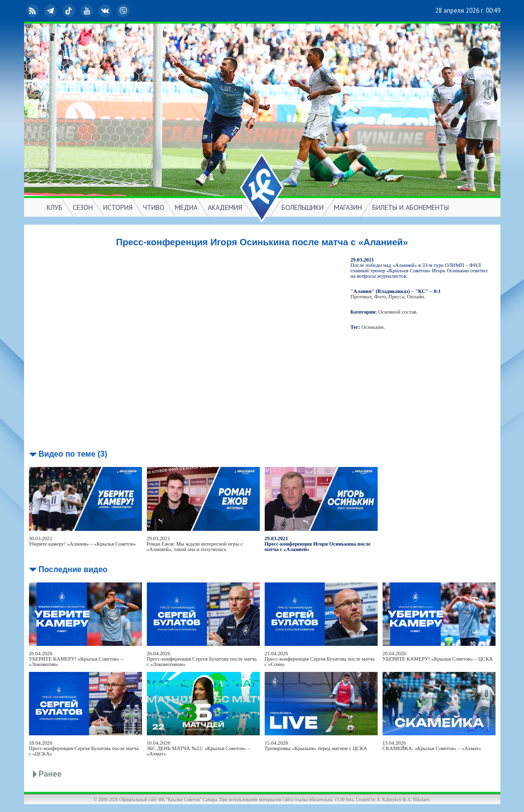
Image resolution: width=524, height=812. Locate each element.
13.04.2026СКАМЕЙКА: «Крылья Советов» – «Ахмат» (432, 746)
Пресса (396, 297)
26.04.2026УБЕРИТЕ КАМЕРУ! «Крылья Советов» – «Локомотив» (76, 659)
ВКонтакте (106, 11)
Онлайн (415, 297)
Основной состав (397, 312)
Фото (380, 297)
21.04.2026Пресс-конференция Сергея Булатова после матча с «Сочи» (320, 659)
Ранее (50, 774)
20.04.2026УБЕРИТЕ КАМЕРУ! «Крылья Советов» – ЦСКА (438, 656)
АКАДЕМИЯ (225, 207)
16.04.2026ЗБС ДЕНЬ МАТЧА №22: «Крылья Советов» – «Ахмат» (199, 748)
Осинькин (372, 327)
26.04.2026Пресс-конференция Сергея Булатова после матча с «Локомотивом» (202, 659)
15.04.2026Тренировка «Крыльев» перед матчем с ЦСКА (316, 746)
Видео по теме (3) (73, 454)
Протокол (361, 297)
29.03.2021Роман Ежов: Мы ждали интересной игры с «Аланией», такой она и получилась (195, 544)
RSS (33, 11)
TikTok (70, 11)
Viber (124, 11)
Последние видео (73, 569)
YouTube (88, 11)
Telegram (52, 11)
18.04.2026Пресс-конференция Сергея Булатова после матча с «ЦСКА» (84, 748)
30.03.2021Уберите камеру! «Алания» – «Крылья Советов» (83, 541)
